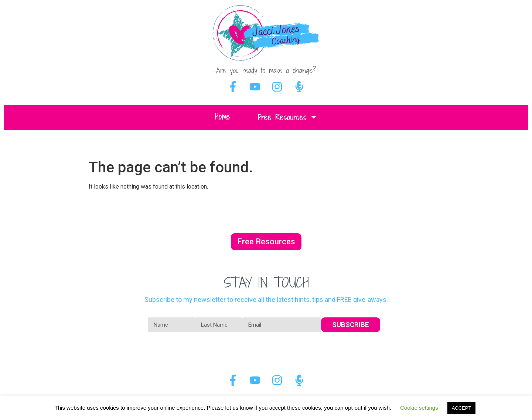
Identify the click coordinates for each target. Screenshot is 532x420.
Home (222, 117)
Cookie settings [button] (419, 408)
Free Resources (288, 118)
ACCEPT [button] (462, 408)
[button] (266, 242)
